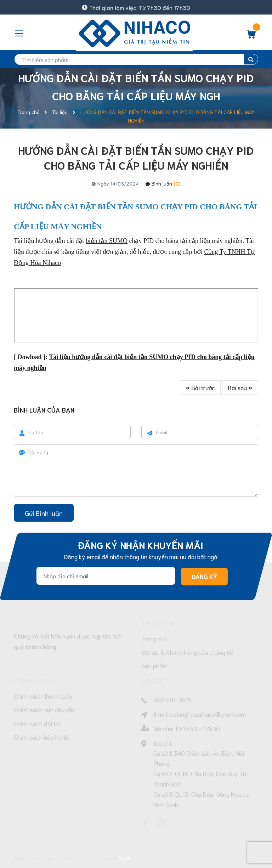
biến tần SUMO (107, 241)
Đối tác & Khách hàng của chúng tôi (187, 652)
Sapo (125, 858)
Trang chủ (154, 639)
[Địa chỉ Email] (106, 576)
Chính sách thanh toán (43, 696)
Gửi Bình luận (44, 513)
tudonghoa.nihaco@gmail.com (208, 714)
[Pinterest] (161, 823)
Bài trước (200, 387)
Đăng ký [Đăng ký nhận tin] (204, 576)
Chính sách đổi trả (37, 724)
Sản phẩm (154, 665)
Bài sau (240, 387)
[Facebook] (145, 823)
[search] (136, 59)
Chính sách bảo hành (41, 737)
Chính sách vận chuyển (44, 709)
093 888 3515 (172, 699)
